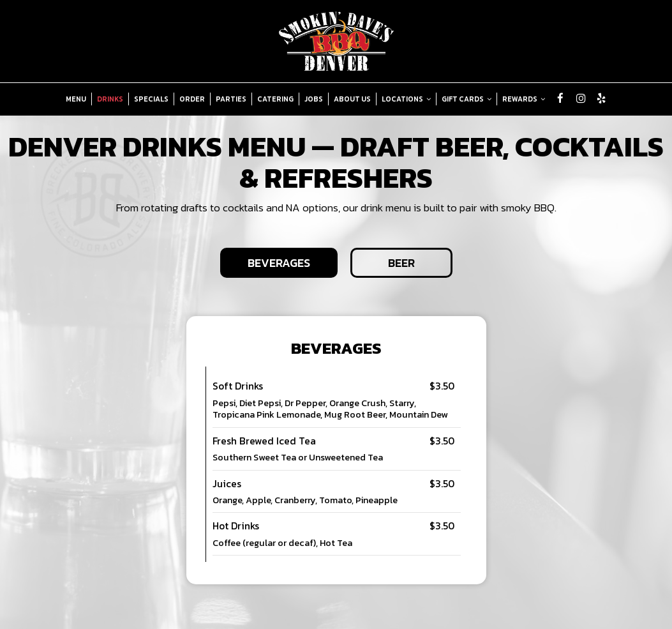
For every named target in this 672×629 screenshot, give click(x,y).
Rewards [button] (524, 99)
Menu (76, 99)
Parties (231, 99)
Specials (151, 99)
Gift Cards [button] (467, 99)
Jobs (314, 99)
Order (192, 99)
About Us (352, 99)
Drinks (110, 99)
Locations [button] (406, 99)
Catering (275, 99)
